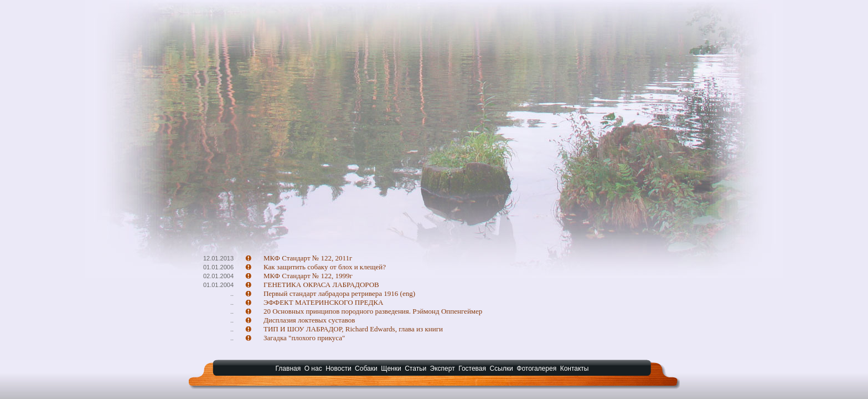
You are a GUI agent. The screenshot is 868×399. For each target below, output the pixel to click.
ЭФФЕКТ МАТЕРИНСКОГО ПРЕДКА (323, 302)
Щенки (391, 369)
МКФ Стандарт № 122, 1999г (308, 276)
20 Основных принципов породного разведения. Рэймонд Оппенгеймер (373, 311)
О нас (313, 369)
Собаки (366, 369)
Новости (338, 369)
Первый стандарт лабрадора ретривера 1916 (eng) (339, 293)
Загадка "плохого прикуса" (304, 338)
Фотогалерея (536, 369)
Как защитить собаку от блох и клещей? (325, 267)
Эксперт (443, 369)
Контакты (575, 369)
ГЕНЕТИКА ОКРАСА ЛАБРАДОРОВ (321, 285)
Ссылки (502, 369)
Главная (288, 369)
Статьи (415, 369)
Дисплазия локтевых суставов (309, 320)
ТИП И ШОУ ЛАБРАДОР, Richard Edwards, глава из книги (353, 329)
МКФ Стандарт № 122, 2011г (308, 258)
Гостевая (472, 369)
